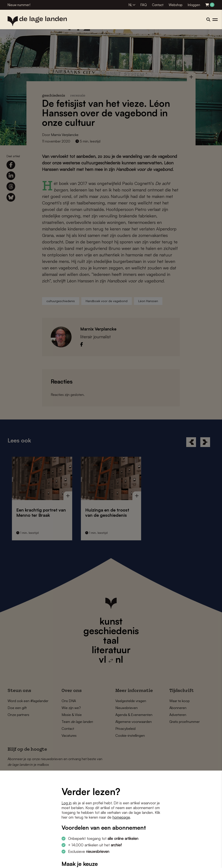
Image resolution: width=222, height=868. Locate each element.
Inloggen (194, 5)
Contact (158, 5)
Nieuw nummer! (19, 5)
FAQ (144, 5)
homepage (121, 817)
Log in (67, 803)
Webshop (176, 5)
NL (130, 5)
